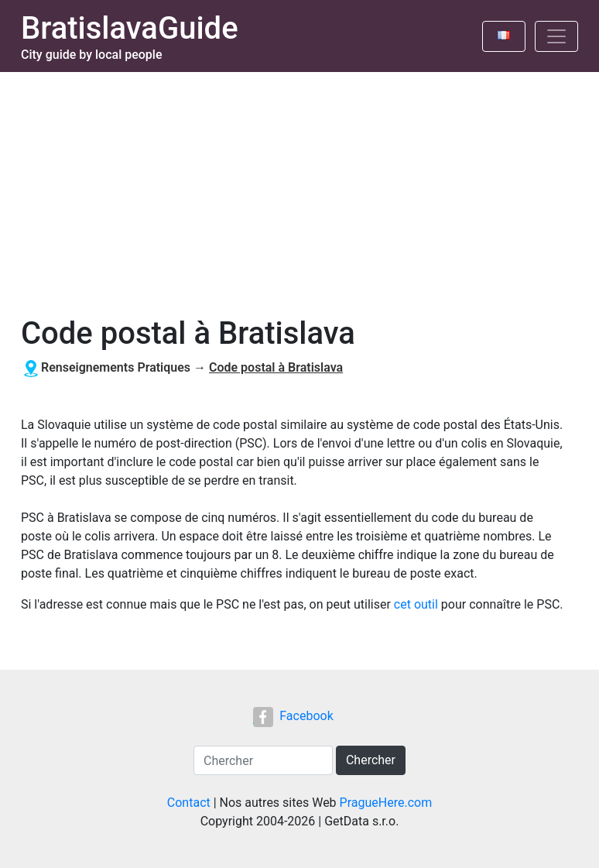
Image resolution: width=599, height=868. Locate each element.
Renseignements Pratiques (116, 367)
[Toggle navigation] (556, 36)
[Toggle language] (504, 36)
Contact (189, 803)
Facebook (293, 716)
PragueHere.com (386, 803)
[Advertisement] (299, 188)
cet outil (416, 604)
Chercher (371, 760)
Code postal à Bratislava (276, 367)
